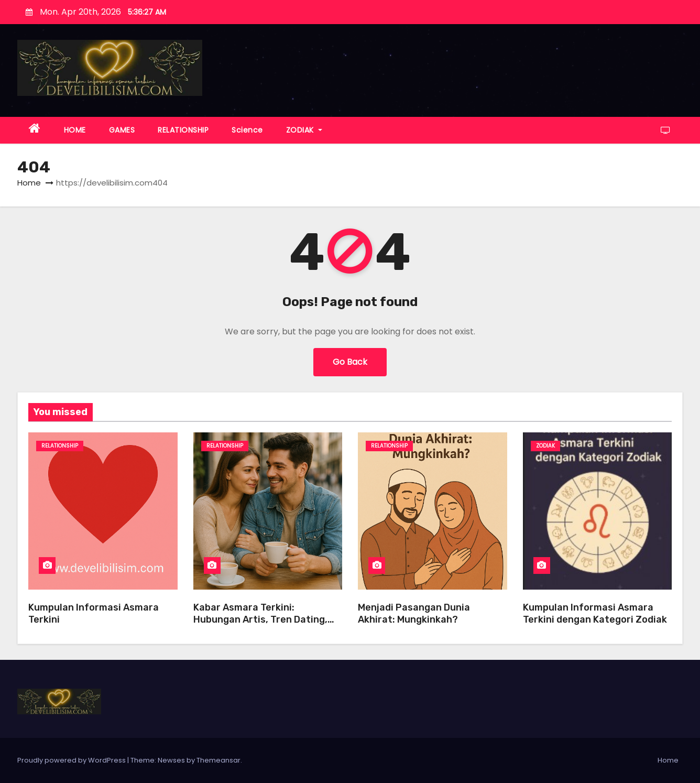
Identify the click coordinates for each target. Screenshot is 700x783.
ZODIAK (304, 130)
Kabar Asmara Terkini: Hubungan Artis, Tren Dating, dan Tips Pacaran (260, 619)
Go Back (350, 362)
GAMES (122, 130)
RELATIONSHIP (183, 130)
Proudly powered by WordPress (72, 760)
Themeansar (218, 760)
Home (29, 183)
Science (247, 130)
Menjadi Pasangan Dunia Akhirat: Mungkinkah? (414, 613)
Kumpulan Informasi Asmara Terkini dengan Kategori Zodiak (595, 613)
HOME (75, 130)
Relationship (60, 446)
